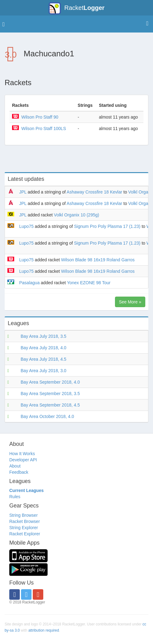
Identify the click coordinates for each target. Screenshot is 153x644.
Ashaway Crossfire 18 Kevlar (95, 192)
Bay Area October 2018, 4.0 (47, 416)
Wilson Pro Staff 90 (40, 117)
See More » (130, 302)
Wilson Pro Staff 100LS (44, 128)
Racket (76, 8)
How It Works (22, 454)
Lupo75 (26, 226)
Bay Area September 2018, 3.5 (50, 394)
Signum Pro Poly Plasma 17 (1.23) (107, 226)
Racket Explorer (25, 534)
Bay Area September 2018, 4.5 (50, 405)
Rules (15, 497)
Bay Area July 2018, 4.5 (44, 359)
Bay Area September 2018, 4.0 (50, 382)
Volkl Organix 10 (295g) (76, 215)
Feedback (19, 472)
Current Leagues (26, 490)
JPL (23, 192)
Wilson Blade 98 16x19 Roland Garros (98, 260)
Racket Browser (25, 521)
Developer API (23, 460)
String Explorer (24, 528)
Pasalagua (29, 283)
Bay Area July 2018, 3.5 (44, 336)
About (15, 466)
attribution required (44, 630)
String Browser (23, 515)
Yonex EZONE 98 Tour (89, 283)
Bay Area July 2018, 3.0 (44, 371)
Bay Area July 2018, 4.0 (44, 348)
